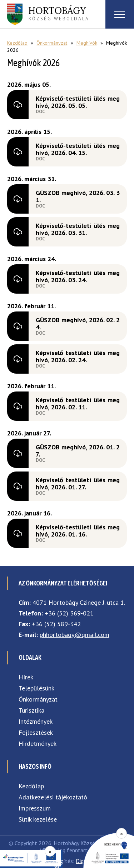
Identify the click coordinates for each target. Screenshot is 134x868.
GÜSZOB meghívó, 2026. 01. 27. (78, 451)
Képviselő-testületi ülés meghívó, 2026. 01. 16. (78, 531)
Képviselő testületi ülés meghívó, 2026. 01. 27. (78, 483)
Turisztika (31, 710)
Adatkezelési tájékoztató (53, 797)
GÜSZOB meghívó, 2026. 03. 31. (78, 196)
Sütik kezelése (38, 819)
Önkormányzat (52, 43)
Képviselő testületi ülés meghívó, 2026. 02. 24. (78, 356)
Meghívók (87, 43)
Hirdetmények (38, 744)
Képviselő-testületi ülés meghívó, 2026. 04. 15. (78, 149)
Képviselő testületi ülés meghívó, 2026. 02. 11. (78, 403)
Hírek (26, 677)
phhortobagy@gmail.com (75, 635)
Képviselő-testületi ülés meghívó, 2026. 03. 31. (78, 229)
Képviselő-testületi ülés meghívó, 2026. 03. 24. (78, 276)
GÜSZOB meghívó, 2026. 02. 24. (78, 323)
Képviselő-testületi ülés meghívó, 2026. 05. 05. (78, 102)
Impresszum (35, 808)
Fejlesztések (36, 732)
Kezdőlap (17, 43)
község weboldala (59, 13)
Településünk (36, 688)
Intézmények (36, 721)
